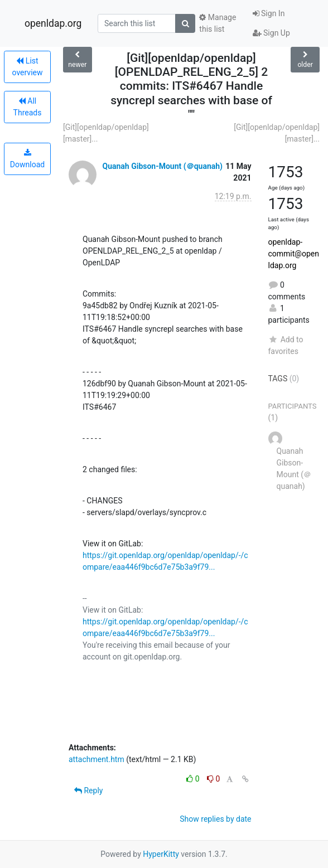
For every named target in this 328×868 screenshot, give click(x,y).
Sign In (269, 13)
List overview (28, 67)
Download (27, 159)
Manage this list (218, 23)
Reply (88, 791)
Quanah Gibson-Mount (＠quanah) (162, 166)
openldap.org (53, 23)
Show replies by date (215, 819)
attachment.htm (97, 759)
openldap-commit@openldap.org (294, 254)
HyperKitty (161, 854)
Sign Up (271, 33)
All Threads (28, 107)
